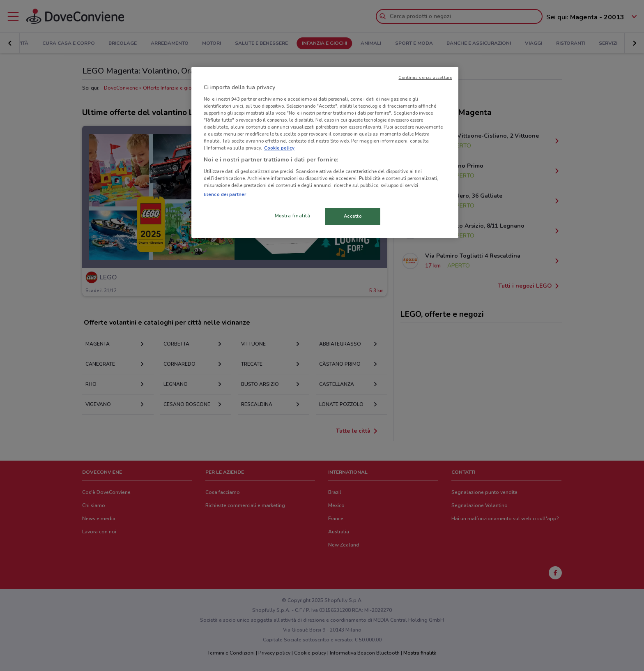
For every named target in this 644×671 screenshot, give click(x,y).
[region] (325, 152)
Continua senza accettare (425, 77)
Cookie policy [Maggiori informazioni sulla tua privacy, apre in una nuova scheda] (279, 148)
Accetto (353, 216)
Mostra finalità (293, 216)
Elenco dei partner (225, 194)
